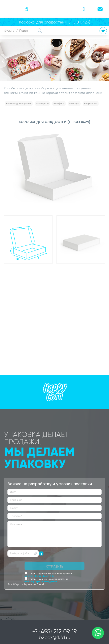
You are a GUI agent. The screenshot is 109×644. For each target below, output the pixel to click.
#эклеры (74, 103)
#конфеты (59, 103)
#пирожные (91, 103)
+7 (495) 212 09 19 (54, 631)
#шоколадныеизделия (19, 103)
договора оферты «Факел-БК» (39, 576)
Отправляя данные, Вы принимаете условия (48, 575)
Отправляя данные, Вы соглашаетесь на (46, 580)
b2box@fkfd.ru (55, 637)
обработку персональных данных (41, 581)
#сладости (42, 103)
